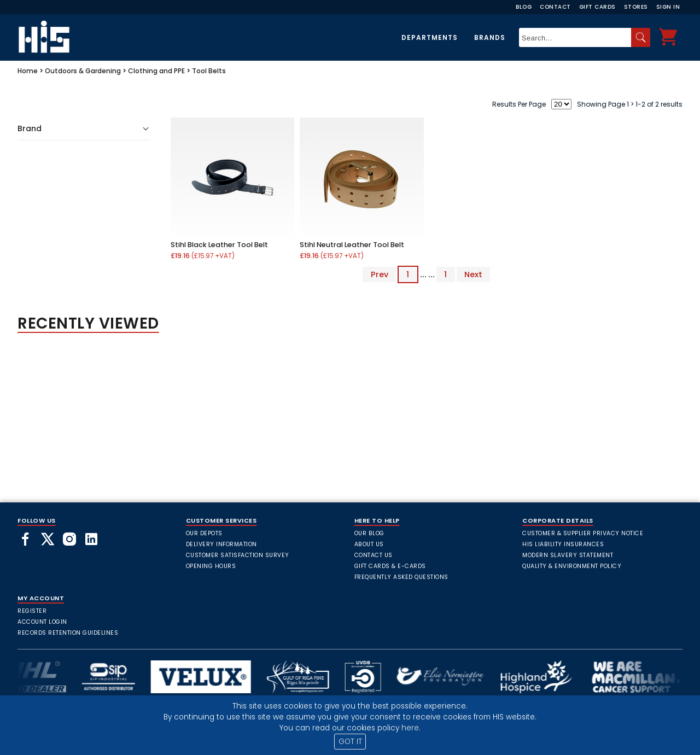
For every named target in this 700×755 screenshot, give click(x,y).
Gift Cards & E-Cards (390, 566)
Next (473, 274)
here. (411, 728)
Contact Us (374, 555)
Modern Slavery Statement (568, 555)
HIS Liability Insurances (563, 544)
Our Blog (369, 533)
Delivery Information (221, 544)
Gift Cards (597, 7)
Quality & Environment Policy (572, 566)
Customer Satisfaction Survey (238, 555)
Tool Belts (209, 71)
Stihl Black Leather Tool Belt (219, 245)
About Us (369, 544)
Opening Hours (211, 566)
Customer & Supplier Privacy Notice (583, 533)
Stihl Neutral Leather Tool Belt (352, 245)
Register (32, 611)
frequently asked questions (401, 577)
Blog (524, 7)
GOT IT (350, 742)
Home (28, 71)
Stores (636, 7)
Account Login (42, 622)
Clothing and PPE (156, 71)
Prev (380, 274)
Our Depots (204, 533)
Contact (555, 7)
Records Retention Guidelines (68, 633)
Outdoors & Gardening (83, 71)
